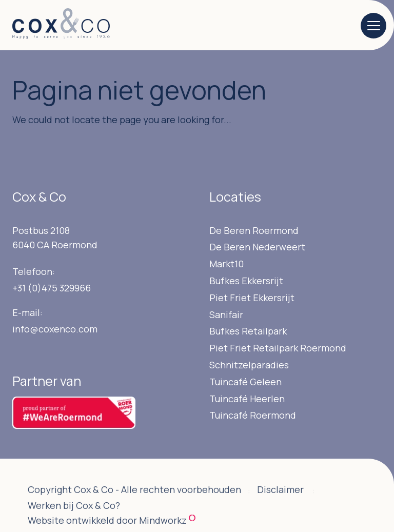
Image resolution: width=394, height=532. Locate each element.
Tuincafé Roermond (253, 415)
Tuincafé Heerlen (247, 399)
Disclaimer (280, 501)
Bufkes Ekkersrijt (246, 281)
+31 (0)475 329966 (52, 288)
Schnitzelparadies (249, 365)
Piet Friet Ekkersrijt (252, 298)
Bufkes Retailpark (248, 331)
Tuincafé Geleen (245, 382)
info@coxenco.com (55, 329)
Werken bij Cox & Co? (74, 517)
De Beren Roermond (254, 230)
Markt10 (226, 264)
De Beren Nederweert (257, 247)
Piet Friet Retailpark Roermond (278, 348)
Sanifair (226, 314)
